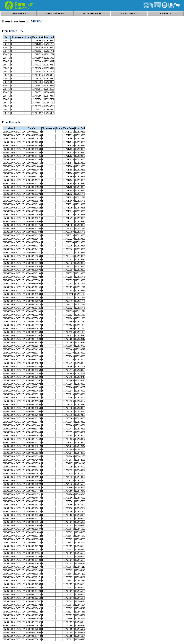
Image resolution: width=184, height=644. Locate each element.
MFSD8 (37, 21)
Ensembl (14, 122)
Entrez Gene (16, 31)
